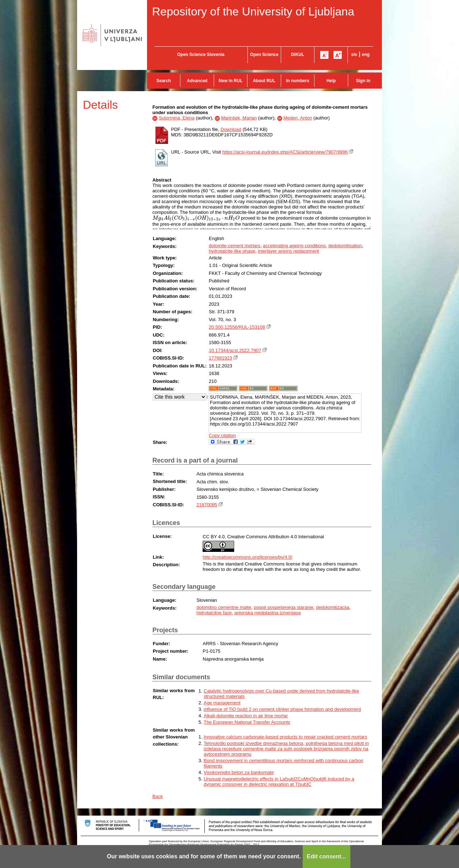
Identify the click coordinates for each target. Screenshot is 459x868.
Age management (222, 703)
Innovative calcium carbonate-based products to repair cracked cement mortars (285, 737)
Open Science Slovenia (201, 55)
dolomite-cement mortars (235, 246)
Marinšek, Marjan (239, 118)
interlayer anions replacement (288, 251)
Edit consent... (326, 856)
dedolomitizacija (333, 607)
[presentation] (196, 218)
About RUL (264, 81)
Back (158, 796)
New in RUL (231, 81)
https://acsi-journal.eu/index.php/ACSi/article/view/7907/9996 (285, 152)
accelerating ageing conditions (294, 246)
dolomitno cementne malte (224, 607)
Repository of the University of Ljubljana (253, 11)
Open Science (264, 55)
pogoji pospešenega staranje (284, 607)
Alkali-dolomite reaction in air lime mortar (246, 716)
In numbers (298, 81)
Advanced (197, 81)
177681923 (220, 358)
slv (354, 55)
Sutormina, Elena (177, 118)
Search (164, 81)
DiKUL (298, 55)
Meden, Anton (298, 118)
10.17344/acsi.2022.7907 (235, 350)
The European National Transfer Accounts (247, 722)
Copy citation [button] (222, 435)
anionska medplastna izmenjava (268, 613)
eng (366, 55)
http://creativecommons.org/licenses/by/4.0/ (247, 557)
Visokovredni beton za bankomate (239, 772)
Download (231, 129)
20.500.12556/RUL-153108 (237, 327)
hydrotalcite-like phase (232, 251)
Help (331, 81)
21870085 (207, 505)
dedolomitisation (345, 246)
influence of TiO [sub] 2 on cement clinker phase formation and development (282, 709)
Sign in (363, 81)
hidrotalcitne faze (214, 613)
